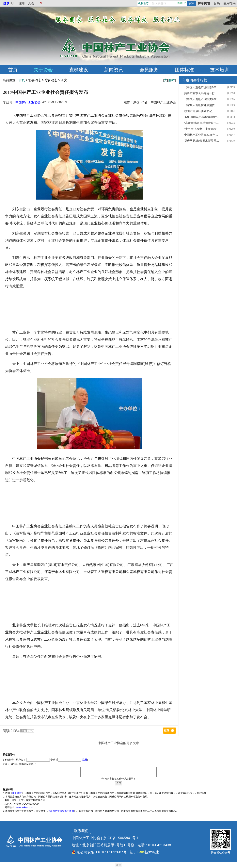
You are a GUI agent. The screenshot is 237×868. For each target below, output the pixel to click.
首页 (13, 70)
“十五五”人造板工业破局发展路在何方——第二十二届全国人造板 (202, 129)
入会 (31, 3)
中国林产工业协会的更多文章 (118, 743)
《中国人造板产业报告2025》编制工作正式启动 (202, 99)
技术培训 (219, 70)
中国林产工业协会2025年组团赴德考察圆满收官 (202, 135)
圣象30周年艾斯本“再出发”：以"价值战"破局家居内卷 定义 (202, 117)
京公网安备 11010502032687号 (99, 852)
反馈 (118, 865)
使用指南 (229, 3)
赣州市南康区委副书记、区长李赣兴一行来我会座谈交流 (202, 111)
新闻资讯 (114, 70)
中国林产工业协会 (28, 102)
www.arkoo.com (25, 807)
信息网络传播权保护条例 (61, 811)
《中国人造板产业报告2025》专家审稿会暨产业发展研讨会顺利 (202, 87)
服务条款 (17, 793)
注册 (22, 3)
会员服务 (149, 70)
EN (40, 3)
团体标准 (184, 70)
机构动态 (143, 3)
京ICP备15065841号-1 (121, 838)
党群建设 (79, 70)
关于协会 (43, 70)
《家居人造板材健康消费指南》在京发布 (202, 105)
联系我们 (81, 831)
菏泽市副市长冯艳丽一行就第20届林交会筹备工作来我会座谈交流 (202, 93)
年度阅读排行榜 (195, 80)
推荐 (172, 80)
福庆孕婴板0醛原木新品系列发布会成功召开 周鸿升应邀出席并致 (202, 141)
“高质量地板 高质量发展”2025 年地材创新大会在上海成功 (202, 123)
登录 (6, 3)
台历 (217, 3)
